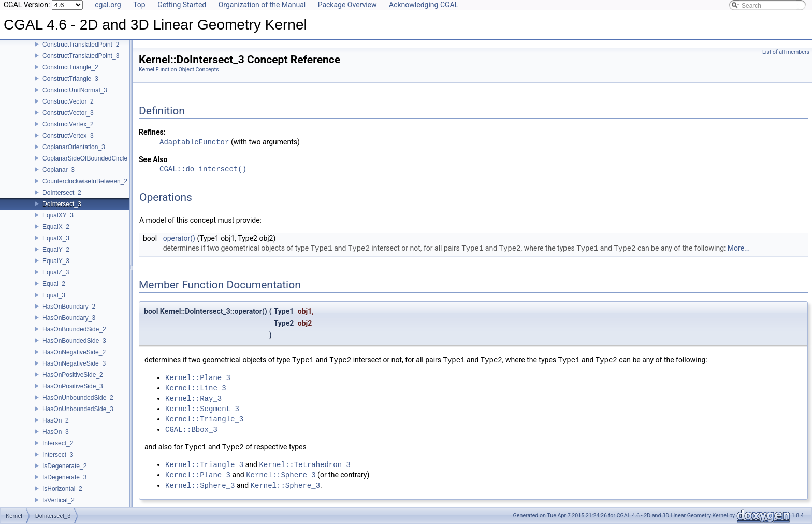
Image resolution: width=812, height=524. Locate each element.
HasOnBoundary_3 (69, 318)
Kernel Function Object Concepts (179, 70)
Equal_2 (54, 284)
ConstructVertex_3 (68, 136)
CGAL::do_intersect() (203, 170)
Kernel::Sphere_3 (281, 475)
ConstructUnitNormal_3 (75, 90)
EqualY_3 (56, 261)
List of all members (786, 52)
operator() (179, 238)
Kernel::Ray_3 (193, 398)
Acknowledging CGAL (424, 5)
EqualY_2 (56, 250)
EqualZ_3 (56, 272)
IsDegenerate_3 (64, 477)
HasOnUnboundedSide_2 (78, 398)
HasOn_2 (56, 420)
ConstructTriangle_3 (70, 79)
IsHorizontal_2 (62, 489)
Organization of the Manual (262, 5)
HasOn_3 (56, 432)
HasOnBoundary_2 (69, 307)
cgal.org (108, 5)
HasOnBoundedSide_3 (74, 341)
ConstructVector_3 (68, 113)
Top (139, 5)
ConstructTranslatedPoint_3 (81, 56)
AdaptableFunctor (194, 142)
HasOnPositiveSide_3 (73, 386)
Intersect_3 (58, 455)
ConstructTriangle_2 (70, 67)
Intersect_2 (58, 443)
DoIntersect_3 (62, 204)
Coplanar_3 (59, 170)
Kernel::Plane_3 (198, 378)
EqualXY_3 (58, 215)
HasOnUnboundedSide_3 (78, 409)
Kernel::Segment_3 (202, 409)
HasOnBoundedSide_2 (74, 329)
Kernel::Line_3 (196, 388)
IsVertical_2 (59, 500)
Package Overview (347, 5)
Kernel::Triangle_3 (204, 419)
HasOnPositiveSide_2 (73, 375)
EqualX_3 (56, 238)
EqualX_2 (56, 227)
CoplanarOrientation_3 (74, 147)
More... (739, 249)
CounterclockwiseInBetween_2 (85, 181)
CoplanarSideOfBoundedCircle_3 (88, 158)
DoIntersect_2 (62, 193)
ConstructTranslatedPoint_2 (81, 45)
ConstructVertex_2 (68, 124)
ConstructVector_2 (68, 101)
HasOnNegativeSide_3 (74, 363)
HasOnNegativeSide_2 (74, 352)
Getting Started (182, 5)
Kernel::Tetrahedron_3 (304, 465)
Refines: (152, 132)
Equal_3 (54, 295)
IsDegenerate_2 (64, 466)
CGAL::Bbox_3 (191, 430)
